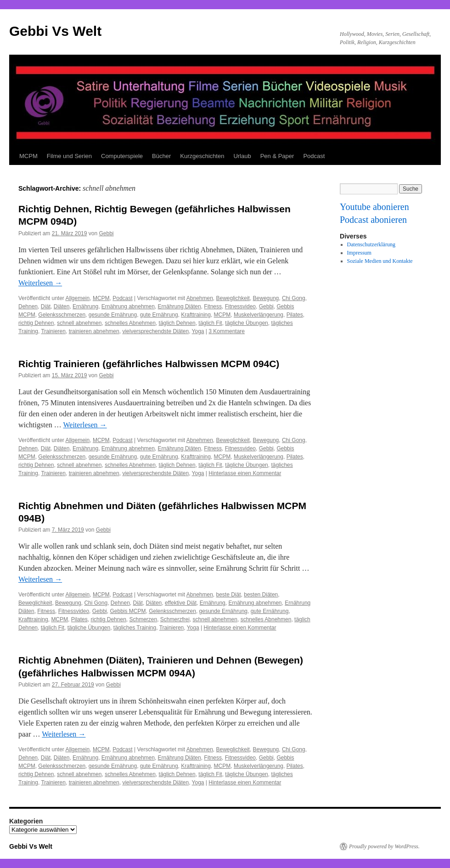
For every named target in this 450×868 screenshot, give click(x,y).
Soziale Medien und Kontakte (380, 261)
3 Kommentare (227, 331)
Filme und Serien (69, 156)
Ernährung (85, 306)
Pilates (295, 315)
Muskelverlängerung (259, 315)
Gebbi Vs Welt (55, 31)
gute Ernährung (159, 315)
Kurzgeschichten (202, 156)
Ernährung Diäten (180, 306)
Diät (46, 306)
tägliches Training (135, 628)
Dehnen (28, 306)
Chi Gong (294, 298)
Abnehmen (200, 298)
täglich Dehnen (177, 323)
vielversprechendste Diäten (155, 331)
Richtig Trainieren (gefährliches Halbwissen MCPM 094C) (149, 364)
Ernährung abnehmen (128, 306)
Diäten (62, 306)
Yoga (198, 331)
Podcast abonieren (373, 220)
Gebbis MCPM (128, 611)
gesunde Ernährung (113, 315)
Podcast (314, 156)
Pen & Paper (277, 156)
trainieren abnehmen (94, 331)
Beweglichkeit (233, 298)
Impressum (359, 253)
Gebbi (106, 233)
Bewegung (266, 298)
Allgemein (78, 298)
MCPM (28, 156)
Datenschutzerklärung (371, 244)
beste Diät (229, 595)
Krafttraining (196, 315)
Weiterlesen (40, 283)
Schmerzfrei (175, 619)
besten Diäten (261, 595)
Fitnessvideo (240, 306)
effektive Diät (181, 603)
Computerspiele (122, 156)
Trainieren (53, 331)
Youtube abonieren (374, 207)
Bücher (161, 156)
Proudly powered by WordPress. (384, 846)
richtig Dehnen (36, 323)
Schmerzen (143, 619)
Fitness (213, 306)
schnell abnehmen (79, 323)
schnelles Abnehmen (130, 323)
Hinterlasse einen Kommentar (245, 473)
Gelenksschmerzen (62, 315)
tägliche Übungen (246, 323)
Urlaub (242, 156)
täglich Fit (210, 323)
